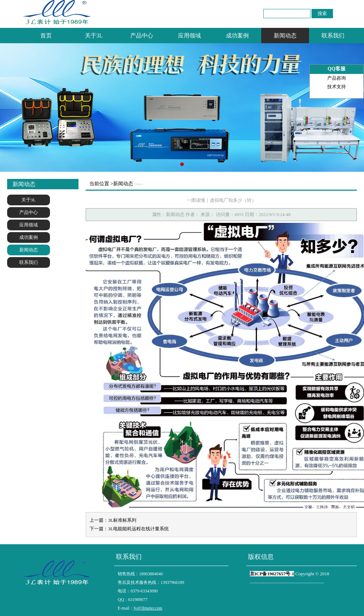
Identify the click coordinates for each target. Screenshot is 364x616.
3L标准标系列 (122, 520)
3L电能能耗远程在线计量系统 (138, 529)
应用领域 (189, 36)
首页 (46, 36)
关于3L (94, 36)
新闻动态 (285, 36)
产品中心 (142, 36)
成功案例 (237, 36)
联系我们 (333, 36)
